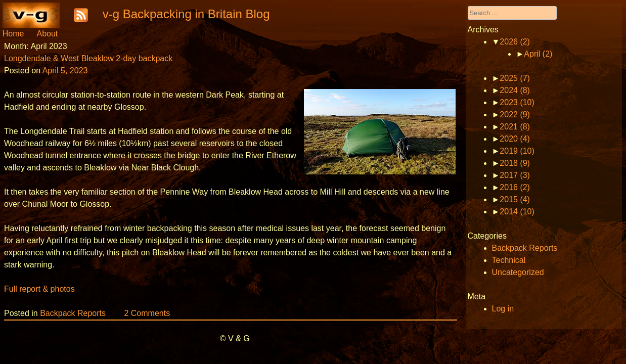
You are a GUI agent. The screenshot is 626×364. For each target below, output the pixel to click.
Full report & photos (39, 289)
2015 (515, 199)
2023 (517, 102)
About (47, 34)
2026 (515, 42)
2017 (515, 175)
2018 (515, 163)
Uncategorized (518, 272)
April (538, 54)
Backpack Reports (73, 313)
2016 (515, 187)
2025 (515, 78)
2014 (517, 212)
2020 (515, 139)
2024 (515, 90)
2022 (515, 115)
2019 (517, 151)
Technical (509, 260)
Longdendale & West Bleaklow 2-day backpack (88, 58)
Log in (503, 309)
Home (13, 34)
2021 (515, 127)
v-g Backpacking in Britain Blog (186, 14)
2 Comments (147, 313)
